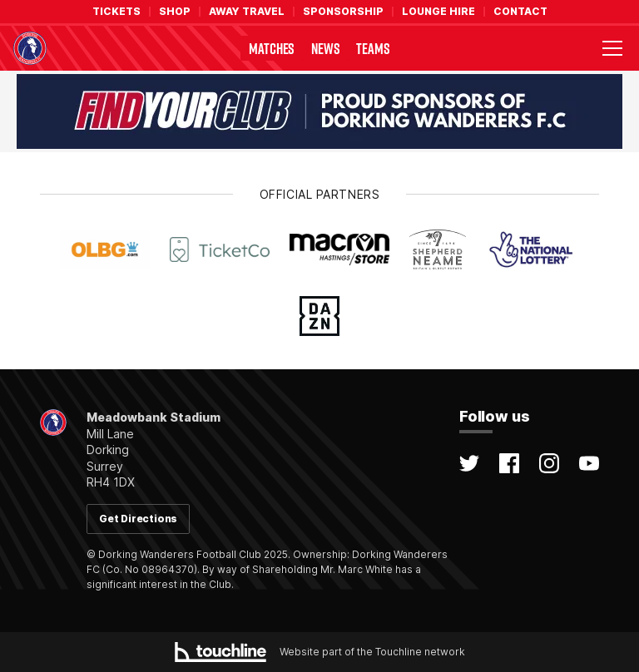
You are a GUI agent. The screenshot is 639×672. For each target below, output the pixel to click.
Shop (175, 12)
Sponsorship (343, 12)
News (325, 48)
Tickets (116, 12)
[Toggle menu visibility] (612, 48)
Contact (520, 12)
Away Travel (247, 12)
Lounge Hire (438, 12)
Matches (272, 48)
